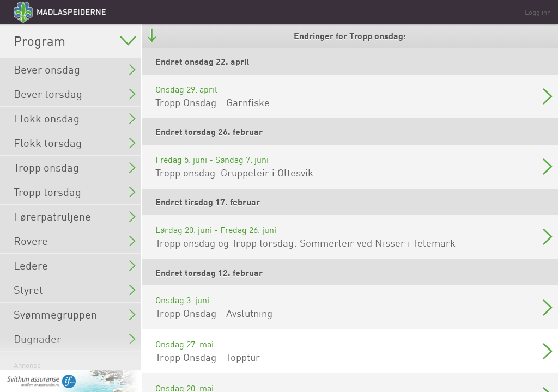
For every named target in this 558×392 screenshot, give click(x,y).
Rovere (75, 241)
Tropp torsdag (75, 192)
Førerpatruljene (75, 216)
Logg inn (538, 12)
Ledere (75, 265)
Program (75, 41)
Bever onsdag (75, 69)
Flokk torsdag (75, 143)
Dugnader (75, 339)
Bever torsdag (75, 94)
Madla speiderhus (75, 363)
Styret (75, 290)
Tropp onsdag (75, 167)
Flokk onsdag (75, 118)
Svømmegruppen (75, 314)
